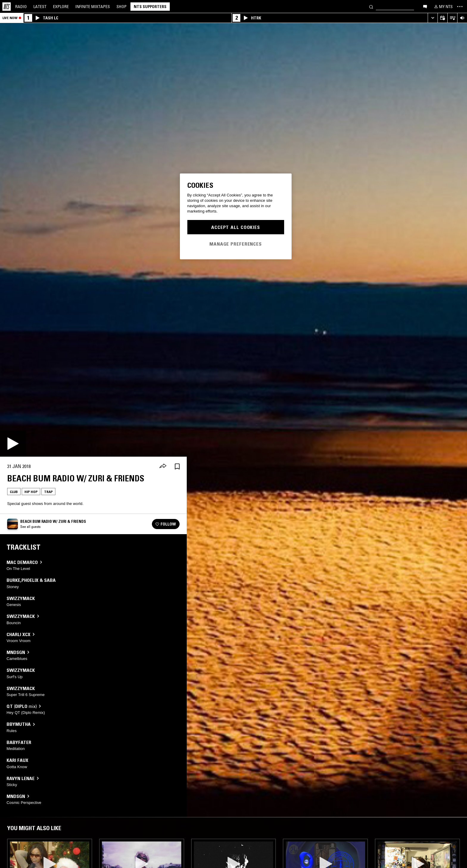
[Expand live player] (433, 18)
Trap (48, 492)
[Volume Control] (462, 18)
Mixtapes (93, 7)
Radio (21, 7)
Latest (40, 7)
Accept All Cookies (236, 227)
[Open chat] (425, 6)
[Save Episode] (177, 466)
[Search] (371, 6)
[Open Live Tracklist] (452, 18)
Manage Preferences (236, 244)
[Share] (163, 466)
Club (14, 492)
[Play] (13, 444)
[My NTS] (443, 7)
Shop (122, 7)
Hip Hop (31, 492)
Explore (61, 7)
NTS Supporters (150, 7)
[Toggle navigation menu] (460, 7)
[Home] (7, 7)
